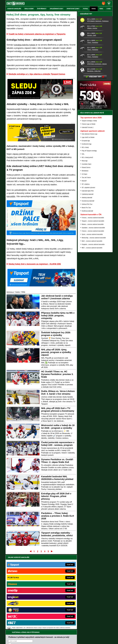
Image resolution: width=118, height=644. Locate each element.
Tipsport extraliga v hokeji (89, 199)
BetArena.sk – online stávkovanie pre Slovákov (56, 596)
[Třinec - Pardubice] (83, 119)
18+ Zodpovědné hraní (76, 640)
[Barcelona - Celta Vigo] (83, 148)
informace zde (45, 631)
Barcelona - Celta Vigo (94, 149)
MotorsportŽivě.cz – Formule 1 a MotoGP (23, 599)
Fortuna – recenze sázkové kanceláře (93, 295)
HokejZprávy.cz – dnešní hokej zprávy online (24, 593)
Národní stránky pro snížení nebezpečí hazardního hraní (85, 636)
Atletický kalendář (87, 275)
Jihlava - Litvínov (92, 106)
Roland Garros (86, 245)
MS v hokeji (28, 157)
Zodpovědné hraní (97, 622)
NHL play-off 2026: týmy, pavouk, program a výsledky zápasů (56, 352)
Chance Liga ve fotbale (89, 202)
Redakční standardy (25, 640)
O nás (7, 640)
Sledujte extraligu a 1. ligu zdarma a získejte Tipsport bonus (37, 74)
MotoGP (84, 259)
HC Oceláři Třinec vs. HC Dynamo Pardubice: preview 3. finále (57, 374)
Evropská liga (86, 218)
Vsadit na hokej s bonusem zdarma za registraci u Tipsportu (37, 34)
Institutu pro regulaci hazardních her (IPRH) (60, 622)
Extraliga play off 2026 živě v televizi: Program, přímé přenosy (56, 496)
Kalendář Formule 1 (88, 205)
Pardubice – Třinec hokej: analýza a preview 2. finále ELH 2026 (58, 516)
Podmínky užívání (38, 640)
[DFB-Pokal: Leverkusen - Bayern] (83, 141)
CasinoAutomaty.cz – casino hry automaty (54, 589)
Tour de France (86, 255)
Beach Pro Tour (86, 285)
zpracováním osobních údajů (29, 571)
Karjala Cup (12, 157)
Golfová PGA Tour (87, 282)
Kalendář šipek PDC (88, 269)
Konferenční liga (87, 222)
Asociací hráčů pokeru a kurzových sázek (19, 624)
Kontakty (14, 640)
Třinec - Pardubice (93, 120)
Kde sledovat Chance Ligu (90, 212)
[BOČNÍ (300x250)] (94, 186)
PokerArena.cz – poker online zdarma (22, 606)
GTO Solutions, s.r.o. (93, 640)
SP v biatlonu (86, 262)
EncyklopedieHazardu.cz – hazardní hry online (55, 586)
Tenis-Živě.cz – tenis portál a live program (23, 596)
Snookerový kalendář (88, 279)
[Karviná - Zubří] (83, 112)
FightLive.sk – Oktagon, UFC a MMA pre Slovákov (56, 599)
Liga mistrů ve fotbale (88, 215)
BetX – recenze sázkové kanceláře (92, 319)
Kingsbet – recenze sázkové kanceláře (93, 322)
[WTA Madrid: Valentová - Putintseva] (83, 98)
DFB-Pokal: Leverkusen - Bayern (97, 142)
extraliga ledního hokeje (25, 45)
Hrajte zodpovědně (12, 629)
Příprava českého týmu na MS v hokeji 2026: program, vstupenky (58, 316)
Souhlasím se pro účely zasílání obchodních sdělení (36, 571)
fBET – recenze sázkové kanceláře (92, 326)
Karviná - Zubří (92, 113)
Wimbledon (85, 249)
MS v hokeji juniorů (87, 235)
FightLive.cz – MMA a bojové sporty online (23, 586)
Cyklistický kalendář (88, 272)
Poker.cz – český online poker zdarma (22, 610)
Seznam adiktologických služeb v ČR (48, 636)
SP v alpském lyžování (89, 265)
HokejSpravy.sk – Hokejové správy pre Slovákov (56, 603)
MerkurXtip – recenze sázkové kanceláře (94, 316)
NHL (83, 232)
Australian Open (87, 242)
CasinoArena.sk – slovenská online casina (54, 610)
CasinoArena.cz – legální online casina (22, 613)
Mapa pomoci (64, 636)
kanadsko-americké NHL (49, 116)
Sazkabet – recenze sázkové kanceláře (93, 305)
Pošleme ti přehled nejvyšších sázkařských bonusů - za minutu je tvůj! (39, 562)
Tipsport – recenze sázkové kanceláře (93, 299)
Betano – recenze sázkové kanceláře (93, 302)
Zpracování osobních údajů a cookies (57, 640)
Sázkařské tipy (86, 92)
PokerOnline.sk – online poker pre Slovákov (55, 613)
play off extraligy (68, 65)
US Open (85, 252)
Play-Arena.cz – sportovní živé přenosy (22, 603)
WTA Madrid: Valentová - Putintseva (98, 99)
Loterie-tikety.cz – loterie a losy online (53, 593)
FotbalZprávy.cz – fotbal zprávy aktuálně (23, 589)
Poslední (52, 551)
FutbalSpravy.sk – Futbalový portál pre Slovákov (56, 606)
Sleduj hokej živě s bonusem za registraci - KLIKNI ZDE (35, 264)
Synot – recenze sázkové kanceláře (92, 312)
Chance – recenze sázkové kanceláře (93, 309)
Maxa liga (57, 60)
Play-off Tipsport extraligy (89, 229)
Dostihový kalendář (87, 289)
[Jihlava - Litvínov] (83, 105)
